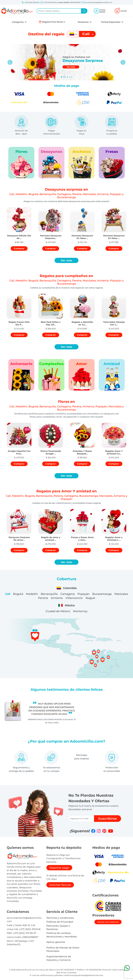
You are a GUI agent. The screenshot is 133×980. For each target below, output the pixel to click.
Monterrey (80, 611)
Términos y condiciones (60, 918)
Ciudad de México (58, 611)
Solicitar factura (60, 885)
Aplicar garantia (56, 942)
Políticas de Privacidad (60, 922)
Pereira (43, 598)
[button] (19, 235)
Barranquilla (49, 594)
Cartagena (68, 594)
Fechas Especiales (111, 22)
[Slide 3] (68, 77)
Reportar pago (59, 868)
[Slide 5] (72, 77)
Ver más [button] (67, 260)
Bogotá (18, 594)
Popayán (84, 594)
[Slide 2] (65, 77)
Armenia (57, 598)
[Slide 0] (61, 77)
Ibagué (90, 598)
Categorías (18, 22)
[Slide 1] (64, 77)
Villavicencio (74, 598)
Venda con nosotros (108, 922)
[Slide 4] (70, 77)
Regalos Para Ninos (52, 22)
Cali (8, 594)
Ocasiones (83, 22)
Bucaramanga (102, 594)
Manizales (121, 594)
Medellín (32, 594)
